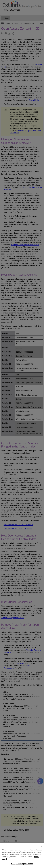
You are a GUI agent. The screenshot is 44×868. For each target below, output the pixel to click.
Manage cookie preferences (22, 864)
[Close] (41, 846)
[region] (22, 856)
